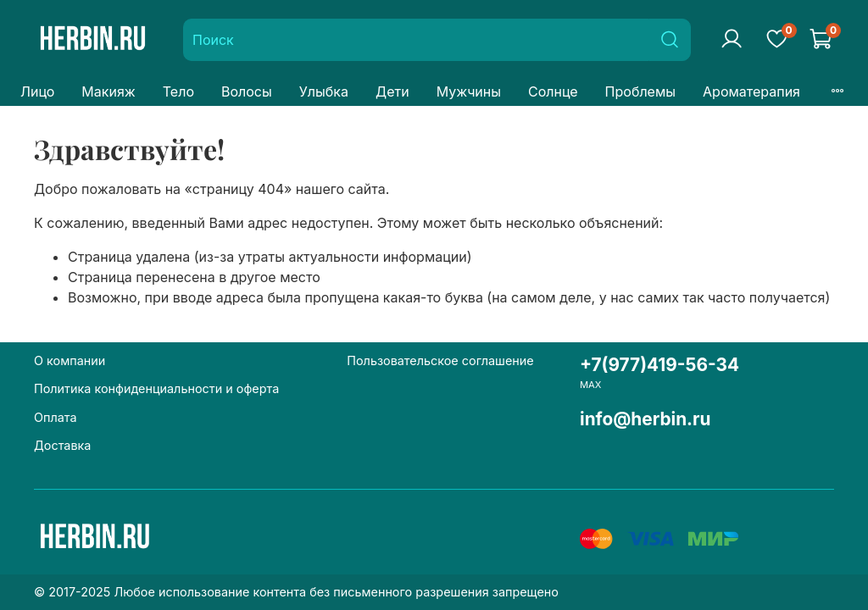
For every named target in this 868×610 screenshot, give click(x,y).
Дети (392, 91)
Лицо (37, 91)
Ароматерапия (751, 91)
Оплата (56, 417)
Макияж (108, 91)
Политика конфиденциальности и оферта (156, 388)
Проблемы (640, 91)
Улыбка (324, 91)
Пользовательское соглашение (440, 360)
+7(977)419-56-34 (659, 365)
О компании (70, 360)
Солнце (553, 91)
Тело (178, 91)
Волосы (247, 91)
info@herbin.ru (645, 419)
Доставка (62, 445)
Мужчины (469, 91)
